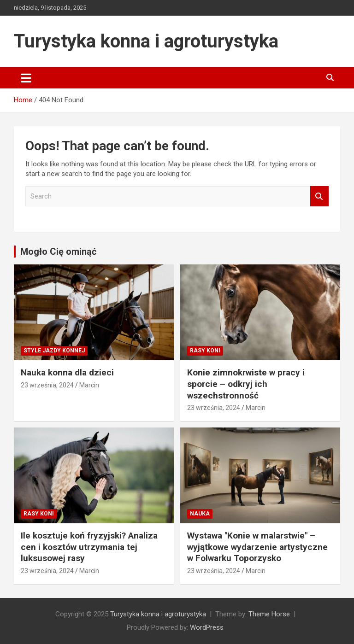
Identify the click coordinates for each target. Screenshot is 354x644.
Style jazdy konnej (54, 351)
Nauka (200, 514)
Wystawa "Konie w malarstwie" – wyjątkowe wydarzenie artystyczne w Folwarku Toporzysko (257, 547)
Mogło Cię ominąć (58, 252)
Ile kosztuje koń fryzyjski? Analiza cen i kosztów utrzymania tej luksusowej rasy (89, 547)
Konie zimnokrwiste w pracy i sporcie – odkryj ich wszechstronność (246, 384)
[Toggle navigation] (26, 78)
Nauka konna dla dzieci (67, 372)
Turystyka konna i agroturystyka (146, 41)
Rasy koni (205, 351)
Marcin (89, 385)
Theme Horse (269, 614)
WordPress (207, 627)
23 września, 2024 (47, 385)
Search (319, 196)
